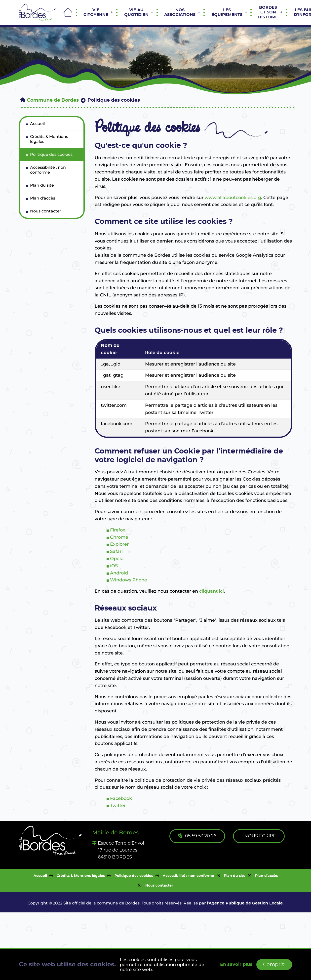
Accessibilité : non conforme (188, 876)
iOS (114, 566)
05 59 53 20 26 (197, 836)
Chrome (119, 537)
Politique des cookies (134, 876)
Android (119, 573)
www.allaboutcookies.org (233, 198)
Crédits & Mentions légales (81, 876)
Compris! (274, 965)
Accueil (40, 876)
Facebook (121, 798)
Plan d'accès (266, 876)
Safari (116, 551)
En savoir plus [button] (236, 965)
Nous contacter (159, 886)
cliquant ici (212, 591)
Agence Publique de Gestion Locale (246, 903)
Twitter (118, 806)
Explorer (119, 544)
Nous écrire (259, 836)
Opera (117, 559)
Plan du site (235, 876)
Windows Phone (129, 580)
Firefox (118, 530)
